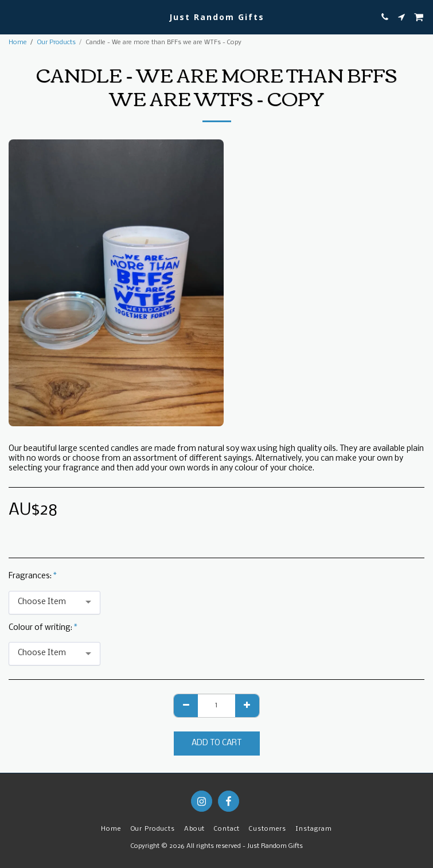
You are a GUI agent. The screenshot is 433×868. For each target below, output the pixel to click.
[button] (13, 16)
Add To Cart (216, 743)
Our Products (56, 42)
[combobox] (54, 603)
